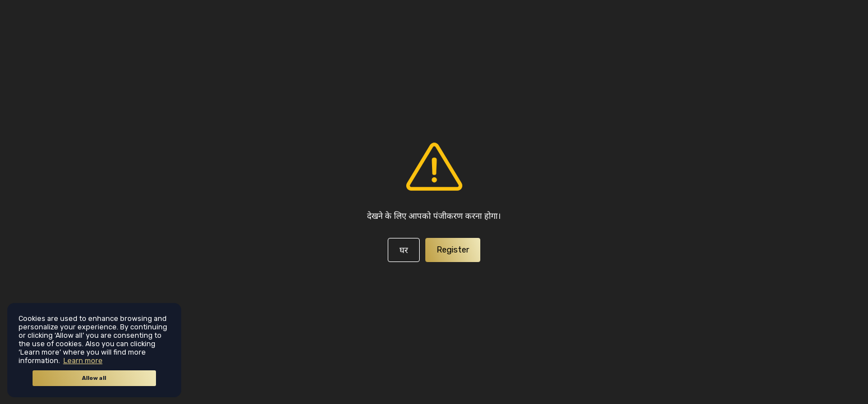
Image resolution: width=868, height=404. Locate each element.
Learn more (83, 361)
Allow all (94, 378)
